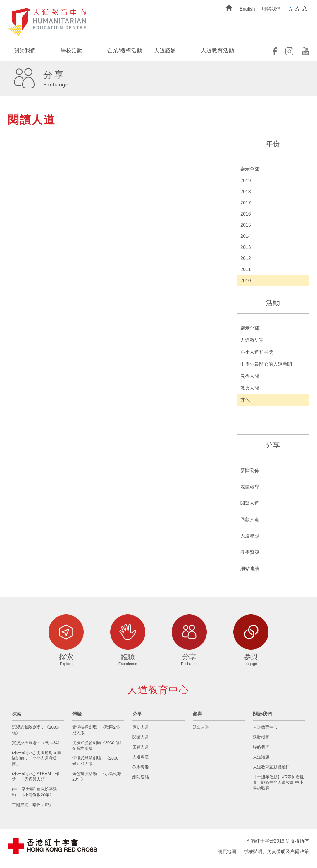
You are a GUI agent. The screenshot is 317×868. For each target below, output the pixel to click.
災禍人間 (250, 376)
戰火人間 (250, 388)
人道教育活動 (218, 51)
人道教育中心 (265, 727)
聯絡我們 (271, 9)
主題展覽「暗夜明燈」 (32, 805)
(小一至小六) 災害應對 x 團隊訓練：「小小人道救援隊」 (37, 758)
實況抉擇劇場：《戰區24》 (37, 743)
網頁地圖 (227, 851)
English (247, 9)
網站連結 (250, 568)
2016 (246, 214)
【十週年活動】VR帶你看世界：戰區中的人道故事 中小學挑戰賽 (278, 782)
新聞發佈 (250, 470)
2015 (246, 225)
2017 (246, 203)
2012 (246, 258)
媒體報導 (250, 487)
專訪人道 (141, 727)
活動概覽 (261, 737)
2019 (246, 181)
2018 (246, 192)
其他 (245, 400)
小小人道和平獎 (257, 352)
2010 (246, 281)
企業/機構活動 (125, 51)
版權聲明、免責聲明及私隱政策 (276, 851)
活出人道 (201, 727)
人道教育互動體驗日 (271, 767)
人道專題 (250, 536)
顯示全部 (250, 169)
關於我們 (25, 51)
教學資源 (250, 552)
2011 (246, 269)
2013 (246, 247)
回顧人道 (250, 519)
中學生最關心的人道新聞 (266, 364)
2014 (246, 236)
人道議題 (165, 51)
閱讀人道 (250, 503)
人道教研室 (252, 340)
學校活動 (72, 51)
